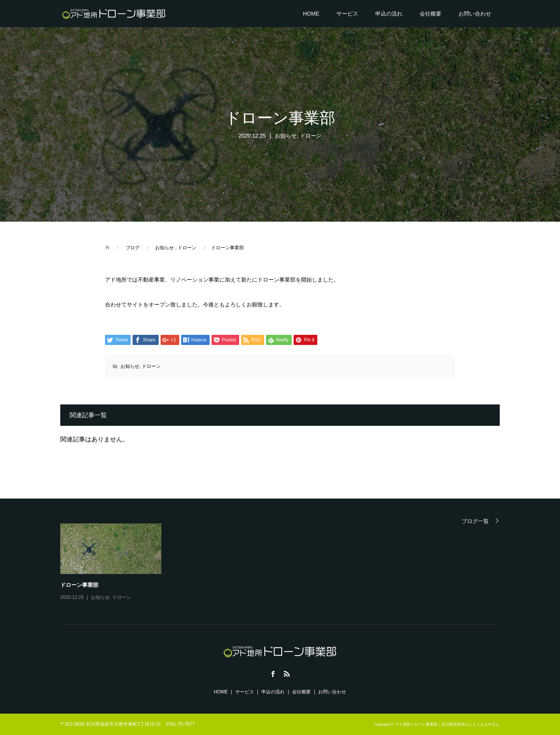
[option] (286, 563)
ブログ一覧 (475, 521)
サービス (347, 14)
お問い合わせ (475, 14)
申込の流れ (389, 14)
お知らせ (286, 136)
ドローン (311, 136)
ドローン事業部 (79, 585)
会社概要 (430, 14)
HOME (311, 14)
